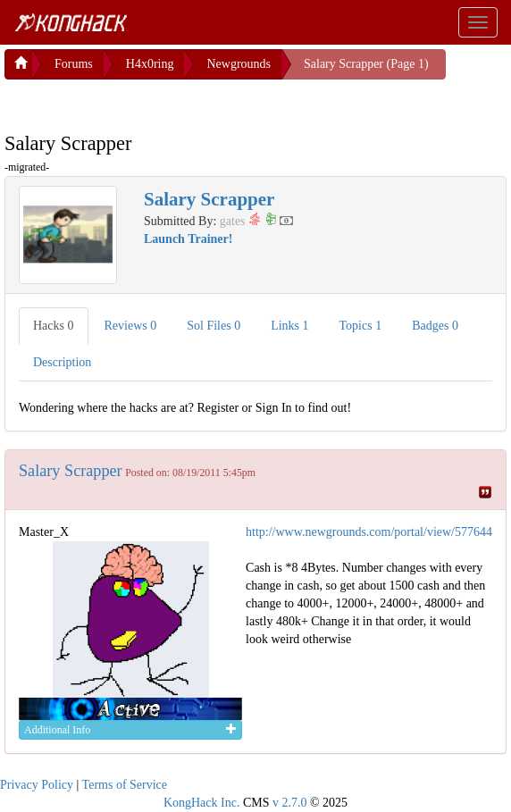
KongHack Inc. (202, 799)
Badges (435, 322)
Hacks (54, 322)
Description (62, 359)
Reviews (131, 322)
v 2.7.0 (290, 799)
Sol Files (214, 322)
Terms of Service (125, 781)
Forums (74, 60)
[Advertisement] (147, 98)
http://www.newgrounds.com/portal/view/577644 (369, 528)
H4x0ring (150, 60)
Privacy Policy (37, 781)
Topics (361, 322)
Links (289, 322)
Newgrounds (239, 60)
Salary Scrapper (71, 467)
